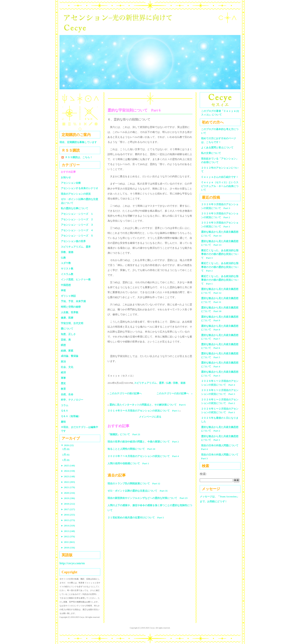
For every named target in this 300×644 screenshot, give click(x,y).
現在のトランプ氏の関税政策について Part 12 (134, 483)
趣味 (63, 422)
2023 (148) (68, 476)
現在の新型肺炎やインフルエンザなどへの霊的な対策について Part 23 (148, 498)
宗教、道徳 (179, 383)
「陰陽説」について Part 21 (124, 434)
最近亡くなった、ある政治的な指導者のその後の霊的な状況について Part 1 (220, 280)
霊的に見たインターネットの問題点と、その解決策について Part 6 (148, 405)
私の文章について (211, 153)
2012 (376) (68, 536)
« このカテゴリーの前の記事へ (125, 393)
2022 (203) (68, 482)
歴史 (63, 383)
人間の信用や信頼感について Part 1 (128, 463)
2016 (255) (68, 515)
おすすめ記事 (68, 172)
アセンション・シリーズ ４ (77, 230)
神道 (63, 290)
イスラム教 (67, 274)
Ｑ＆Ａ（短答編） (71, 416)
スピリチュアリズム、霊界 (149, 383)
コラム (65, 405)
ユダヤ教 (66, 263)
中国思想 (66, 285)
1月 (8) (66, 460)
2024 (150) (68, 471)
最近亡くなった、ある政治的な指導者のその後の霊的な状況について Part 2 (220, 267)
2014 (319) (68, 526)
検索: (203, 474)
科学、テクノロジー (72, 400)
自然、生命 (67, 394)
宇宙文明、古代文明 (72, 323)
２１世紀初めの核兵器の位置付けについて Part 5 (136, 518)
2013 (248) (68, 531)
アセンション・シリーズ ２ (77, 219)
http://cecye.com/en (72, 563)
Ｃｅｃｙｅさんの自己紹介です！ (220, 177)
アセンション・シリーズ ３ (77, 225)
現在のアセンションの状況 (76, 194)
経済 (63, 372)
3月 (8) (66, 449)
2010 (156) (68, 548)
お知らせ (66, 177)
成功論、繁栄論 (70, 356)
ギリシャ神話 (68, 296)
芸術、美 (66, 340)
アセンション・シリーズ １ (77, 214)
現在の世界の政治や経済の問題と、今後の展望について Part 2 (143, 442)
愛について (67, 329)
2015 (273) (68, 520)
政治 (63, 361)
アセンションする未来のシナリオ (79, 188)
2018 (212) (68, 504)
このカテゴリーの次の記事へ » (175, 393)
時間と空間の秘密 (71, 307)
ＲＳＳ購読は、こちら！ (79, 157)
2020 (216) (68, 493)
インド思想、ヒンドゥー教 (76, 279)
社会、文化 (67, 367)
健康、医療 (67, 318)
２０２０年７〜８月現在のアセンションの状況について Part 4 (143, 456)
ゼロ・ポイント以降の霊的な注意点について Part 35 (138, 491)
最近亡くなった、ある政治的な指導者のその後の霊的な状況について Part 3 (220, 254)
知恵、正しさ (68, 334)
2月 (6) (66, 455)
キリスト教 (67, 269)
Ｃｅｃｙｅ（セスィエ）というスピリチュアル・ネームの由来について (220, 186)
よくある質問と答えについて (217, 148)
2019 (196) (68, 498)
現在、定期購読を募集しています (78, 142)
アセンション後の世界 (73, 241)
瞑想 (63, 345)
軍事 (63, 378)
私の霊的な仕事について (75, 208)
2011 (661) (68, 542)
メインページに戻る (150, 417)
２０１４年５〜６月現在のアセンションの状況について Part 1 (143, 411)
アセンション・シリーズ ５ (77, 236)
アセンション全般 (71, 183)
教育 (63, 389)
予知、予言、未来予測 (73, 301)
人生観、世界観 (70, 312)
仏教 (169, 383)
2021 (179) (68, 487)
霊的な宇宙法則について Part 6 (134, 110)
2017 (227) (68, 509)
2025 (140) (68, 466)
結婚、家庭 (67, 351)
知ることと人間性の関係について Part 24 (131, 449)
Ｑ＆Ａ (66, 411)
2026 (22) (67, 445)
